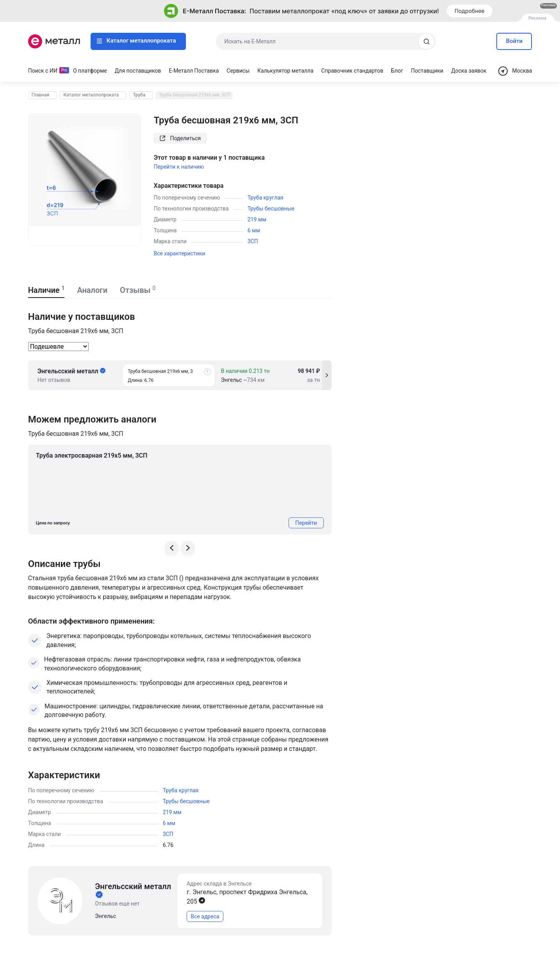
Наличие (46, 290)
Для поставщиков (138, 71)
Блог (397, 71)
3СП (253, 241)
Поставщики (427, 71)
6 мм (254, 230)
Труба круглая (266, 198)
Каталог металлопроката (136, 41)
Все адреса (205, 916)
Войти (515, 41)
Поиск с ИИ (43, 71)
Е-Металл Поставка (194, 71)
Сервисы (238, 71)
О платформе (90, 71)
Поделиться (180, 138)
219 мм (257, 219)
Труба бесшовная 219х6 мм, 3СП (195, 95)
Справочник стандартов (352, 71)
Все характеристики (179, 253)
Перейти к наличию (179, 167)
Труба (139, 95)
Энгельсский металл (71, 371)
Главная (41, 95)
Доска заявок (469, 71)
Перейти (306, 523)
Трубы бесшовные (271, 209)
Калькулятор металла (285, 71)
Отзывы (138, 290)
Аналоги (92, 290)
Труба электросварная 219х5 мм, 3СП (92, 455)
